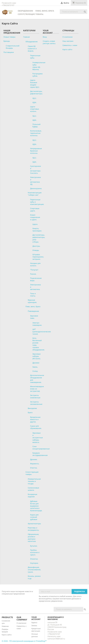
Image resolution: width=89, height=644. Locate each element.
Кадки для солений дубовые (34, 517)
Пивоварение (33, 311)
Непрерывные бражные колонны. (36, 151)
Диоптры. (36, 246)
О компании (68, 37)
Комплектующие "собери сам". (35, 194)
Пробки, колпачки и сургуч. (35, 552)
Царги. (35, 224)
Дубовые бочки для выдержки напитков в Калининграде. (36, 506)
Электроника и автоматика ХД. (35, 181)
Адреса (34, 622)
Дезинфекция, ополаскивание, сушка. (34, 570)
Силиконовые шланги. (33, 489)
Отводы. (36, 250)
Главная (26, 37)
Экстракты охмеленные (35, 396)
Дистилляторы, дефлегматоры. (36, 92)
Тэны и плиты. (33, 295)
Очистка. (34, 468)
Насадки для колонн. (35, 264)
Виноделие (32, 408)
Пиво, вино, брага (45, 11)
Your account (36, 618)
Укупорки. (34, 563)
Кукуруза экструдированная (40, 454)
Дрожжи (36, 363)
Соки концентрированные (41, 448)
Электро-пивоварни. (37, 324)
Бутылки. (34, 546)
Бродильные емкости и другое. (35, 419)
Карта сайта (67, 49)
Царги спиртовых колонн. (35, 109)
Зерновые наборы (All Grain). (37, 356)
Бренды (7, 41)
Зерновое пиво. (34, 317)
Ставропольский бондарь (13, 47)
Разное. (33, 274)
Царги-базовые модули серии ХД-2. (35, 84)
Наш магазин (68, 41)
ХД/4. (34, 102)
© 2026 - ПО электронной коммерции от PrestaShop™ (24, 641)
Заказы (34, 625)
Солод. (35, 371)
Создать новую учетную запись (49, 42)
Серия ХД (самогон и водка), (32, 49)
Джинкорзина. (36, 188)
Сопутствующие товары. (31, 14)
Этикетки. (34, 559)
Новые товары (9, 37)
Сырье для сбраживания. (36, 427)
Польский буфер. (36, 125)
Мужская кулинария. (32, 301)
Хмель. (35, 367)
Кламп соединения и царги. (35, 217)
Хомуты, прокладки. (37, 230)
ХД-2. (34, 98)
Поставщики (9, 52)
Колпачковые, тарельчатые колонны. (36, 133)
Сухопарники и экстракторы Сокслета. (36, 170)
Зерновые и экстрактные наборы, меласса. (38, 438)
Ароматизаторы (34, 524)
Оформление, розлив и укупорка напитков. (33, 538)
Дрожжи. (34, 459)
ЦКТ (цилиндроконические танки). (42, 332)
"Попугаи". (34, 270)
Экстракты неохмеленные (36, 403)
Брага (30, 412)
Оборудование (25, 11)
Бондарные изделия (33, 495)
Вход (45, 37)
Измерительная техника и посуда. (34, 481)
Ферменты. (35, 464)
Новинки (5, 626)
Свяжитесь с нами (70, 45)
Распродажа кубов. (37, 75)
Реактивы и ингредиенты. (33, 529)
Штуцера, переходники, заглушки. (38, 257)
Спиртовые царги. (35, 210)
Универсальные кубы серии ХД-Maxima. (39, 66)
